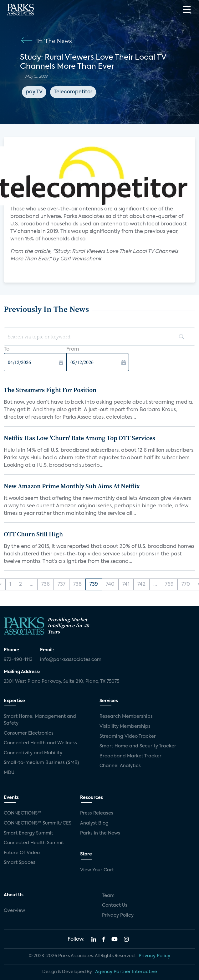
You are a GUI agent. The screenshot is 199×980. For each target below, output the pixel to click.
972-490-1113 (18, 660)
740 (110, 584)
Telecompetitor (73, 92)
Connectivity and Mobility (33, 753)
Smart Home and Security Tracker (138, 746)
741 (126, 584)
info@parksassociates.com (71, 660)
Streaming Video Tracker (128, 736)
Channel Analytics (120, 766)
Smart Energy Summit (28, 833)
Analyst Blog (94, 823)
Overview (14, 911)
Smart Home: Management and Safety (40, 720)
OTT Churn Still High (33, 534)
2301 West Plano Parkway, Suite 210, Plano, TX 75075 (61, 682)
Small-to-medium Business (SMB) (41, 763)
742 (141, 584)
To (7, 349)
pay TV (34, 92)
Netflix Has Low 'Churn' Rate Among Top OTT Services (79, 438)
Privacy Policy (118, 915)
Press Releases (97, 813)
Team (108, 896)
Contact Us (115, 905)
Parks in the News (100, 833)
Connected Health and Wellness (40, 743)
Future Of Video (22, 853)
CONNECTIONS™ (23, 813)
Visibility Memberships (125, 726)
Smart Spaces (20, 863)
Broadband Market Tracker (130, 756)
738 (77, 584)
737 (61, 584)
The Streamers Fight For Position (50, 390)
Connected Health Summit (34, 843)
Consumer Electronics (29, 733)
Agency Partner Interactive (126, 972)
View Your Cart (97, 870)
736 (46, 584)
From (73, 349)
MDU (9, 773)
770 (186, 584)
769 (169, 584)
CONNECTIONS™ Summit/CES (38, 823)
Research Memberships (126, 717)
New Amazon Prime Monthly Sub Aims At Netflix (72, 486)
